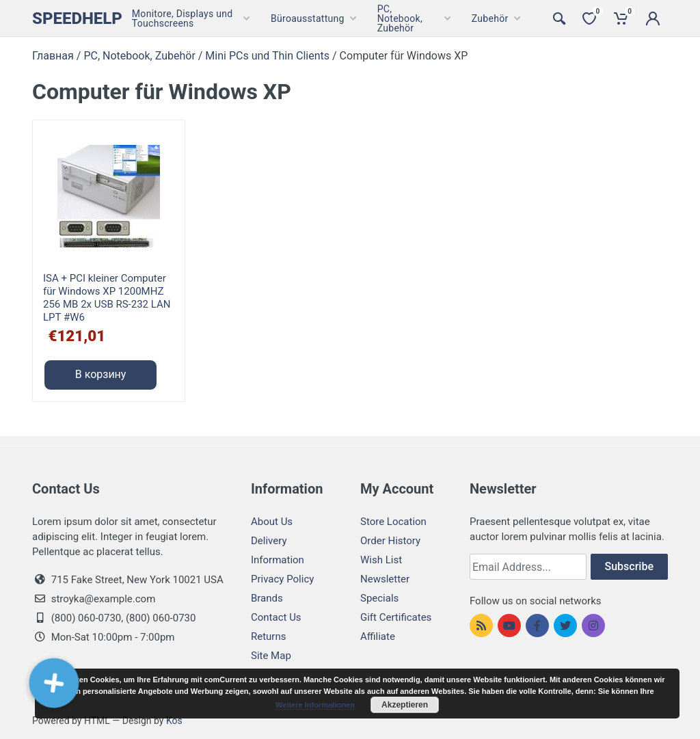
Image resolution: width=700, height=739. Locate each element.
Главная (53, 56)
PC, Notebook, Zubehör (139, 56)
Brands (267, 598)
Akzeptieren (405, 705)
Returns (268, 636)
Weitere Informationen (315, 705)
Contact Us (276, 617)
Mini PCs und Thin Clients (267, 56)
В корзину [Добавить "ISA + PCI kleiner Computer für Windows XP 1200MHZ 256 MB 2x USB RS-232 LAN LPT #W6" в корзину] (101, 374)
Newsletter (385, 579)
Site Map (271, 656)
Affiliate (378, 636)
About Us (272, 522)
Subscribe (629, 566)
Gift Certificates (396, 617)
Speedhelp (77, 18)
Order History (390, 541)
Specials (379, 598)
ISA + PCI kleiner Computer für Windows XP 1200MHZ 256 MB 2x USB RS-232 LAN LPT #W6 (107, 298)
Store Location (393, 522)
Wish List (381, 560)
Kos (174, 721)
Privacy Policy (282, 579)
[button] (54, 683)
